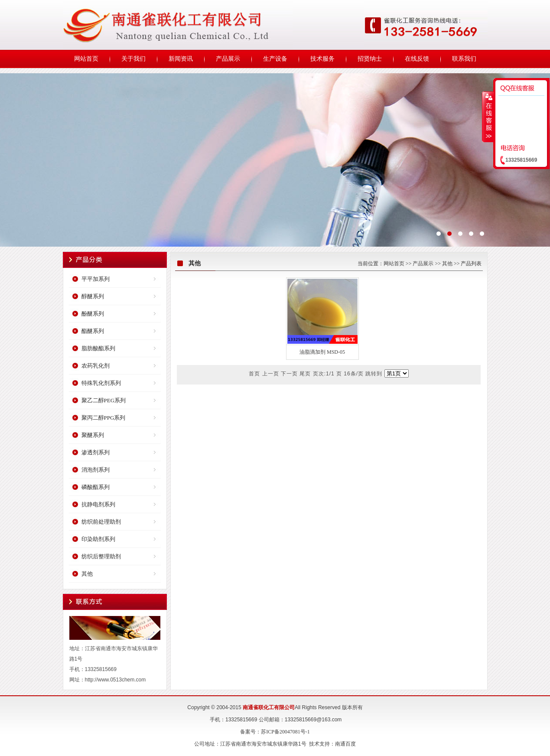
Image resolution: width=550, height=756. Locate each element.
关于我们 (133, 59)
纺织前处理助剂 (101, 522)
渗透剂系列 (96, 452)
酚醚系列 (93, 314)
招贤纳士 (370, 59)
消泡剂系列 (96, 470)
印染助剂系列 (98, 539)
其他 (87, 574)
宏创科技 (275, 160)
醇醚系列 (93, 296)
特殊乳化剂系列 (101, 383)
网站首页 (86, 59)
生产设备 (275, 59)
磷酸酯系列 (96, 487)
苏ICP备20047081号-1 (285, 732)
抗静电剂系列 (98, 504)
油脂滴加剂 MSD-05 (322, 352)
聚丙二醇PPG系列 (104, 418)
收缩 (488, 117)
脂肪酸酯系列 (98, 348)
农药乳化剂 (96, 366)
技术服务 (322, 59)
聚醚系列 (93, 435)
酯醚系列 (93, 331)
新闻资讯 (181, 59)
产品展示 (228, 59)
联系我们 (464, 59)
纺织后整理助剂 (101, 556)
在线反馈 (417, 59)
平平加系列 (96, 279)
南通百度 (345, 744)
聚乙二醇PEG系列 (104, 400)
